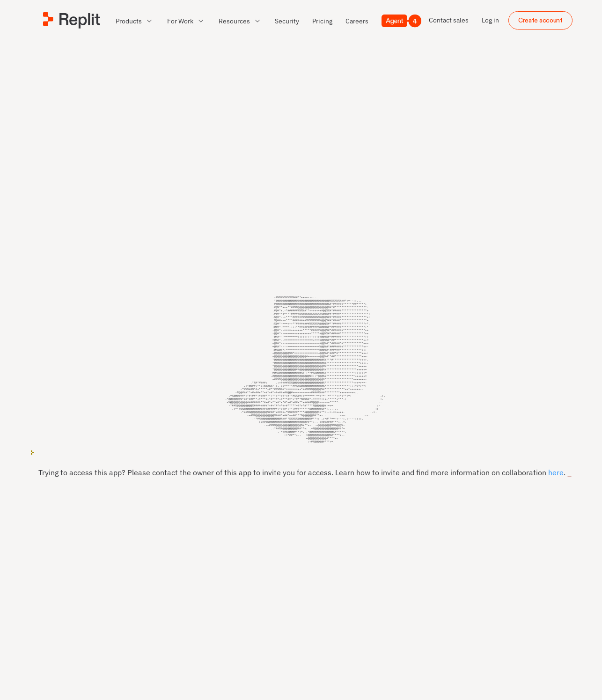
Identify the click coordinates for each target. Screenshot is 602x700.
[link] (287, 21)
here (556, 483)
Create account (540, 20)
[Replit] (72, 20)
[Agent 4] (401, 21)
